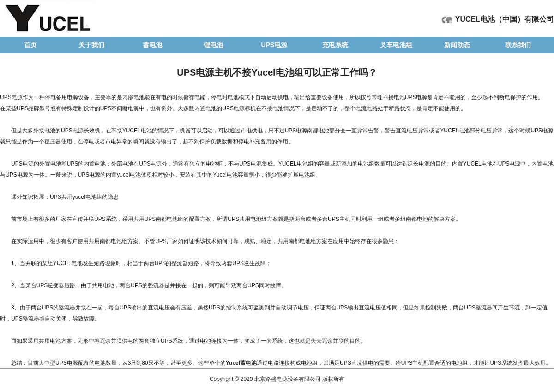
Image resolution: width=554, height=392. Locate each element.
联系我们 (518, 45)
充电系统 (335, 45)
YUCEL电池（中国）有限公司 (505, 19)
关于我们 (91, 45)
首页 (30, 45)
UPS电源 (274, 45)
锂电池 (213, 45)
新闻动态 (457, 45)
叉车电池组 (396, 45)
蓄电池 (152, 45)
